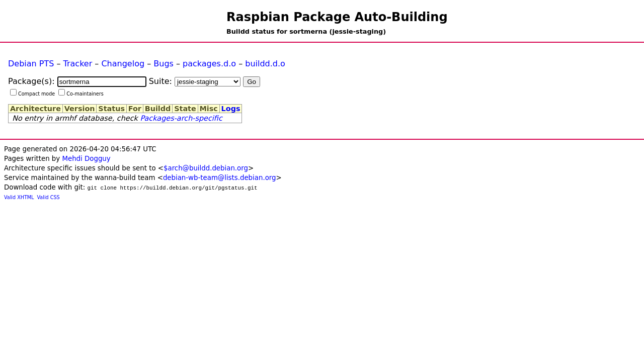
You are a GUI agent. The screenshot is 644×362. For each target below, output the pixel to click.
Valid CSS (49, 197)
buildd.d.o (265, 64)
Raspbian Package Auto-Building (337, 17)
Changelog (123, 64)
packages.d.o (209, 64)
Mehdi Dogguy (86, 159)
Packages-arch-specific (181, 118)
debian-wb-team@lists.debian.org (220, 178)
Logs (231, 109)
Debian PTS (31, 64)
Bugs (164, 64)
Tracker (78, 64)
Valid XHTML (19, 197)
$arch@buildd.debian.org (206, 168)
